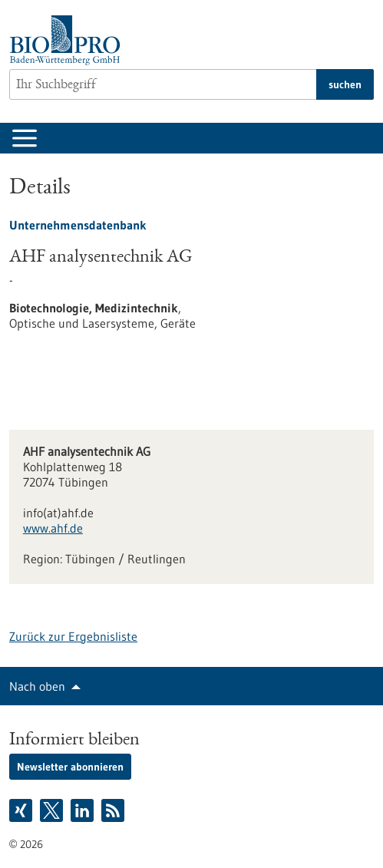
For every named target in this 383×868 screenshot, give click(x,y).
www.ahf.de (53, 528)
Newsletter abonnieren (70, 767)
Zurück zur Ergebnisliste (73, 636)
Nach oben (37, 686)
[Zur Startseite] (69, 40)
